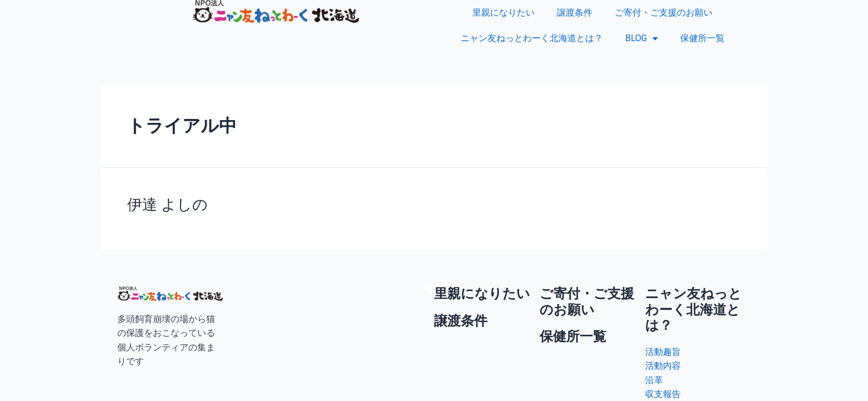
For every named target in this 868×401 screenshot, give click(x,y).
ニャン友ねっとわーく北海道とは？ (532, 38)
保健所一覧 (702, 38)
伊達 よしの (166, 204)
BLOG (642, 38)
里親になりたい (503, 13)
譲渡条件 (575, 13)
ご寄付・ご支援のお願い (664, 13)
